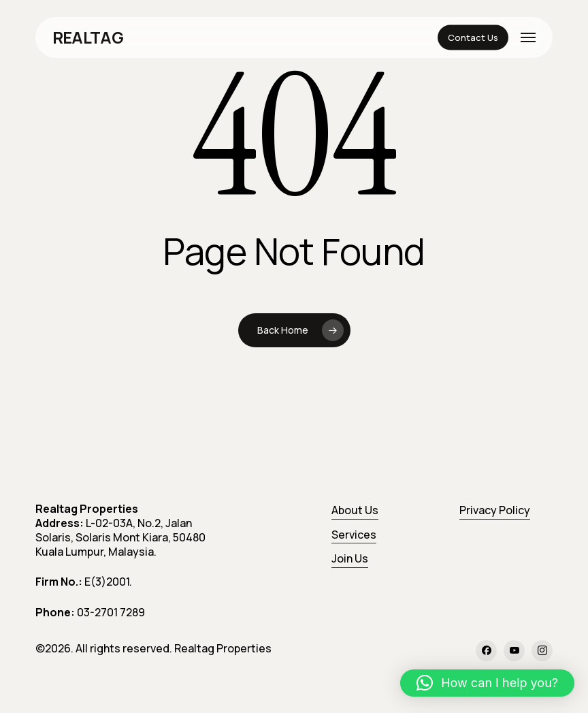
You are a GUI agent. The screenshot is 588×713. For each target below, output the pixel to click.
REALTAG (88, 37)
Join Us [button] (350, 558)
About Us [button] (355, 510)
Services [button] (354, 535)
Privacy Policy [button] (495, 510)
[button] (528, 37)
